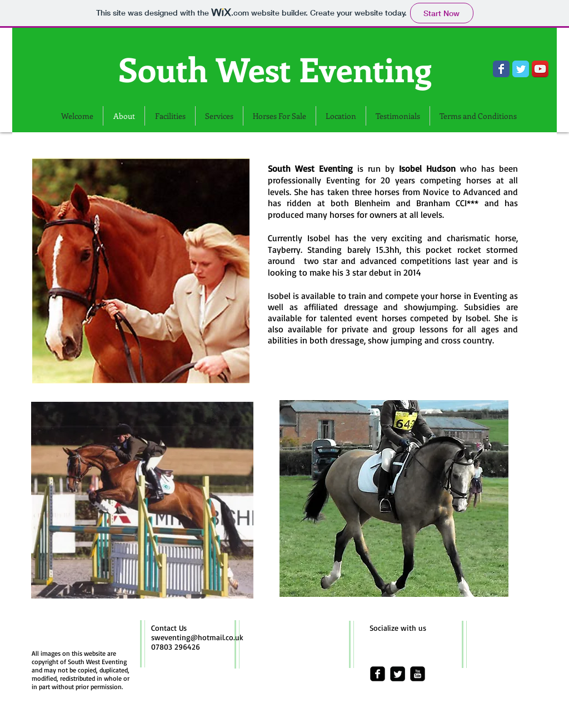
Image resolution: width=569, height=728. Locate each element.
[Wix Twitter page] (521, 69)
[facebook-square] (378, 674)
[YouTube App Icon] (540, 69)
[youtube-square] (418, 674)
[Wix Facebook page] (501, 69)
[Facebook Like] (85, 97)
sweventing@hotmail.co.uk (197, 637)
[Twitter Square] (398, 674)
